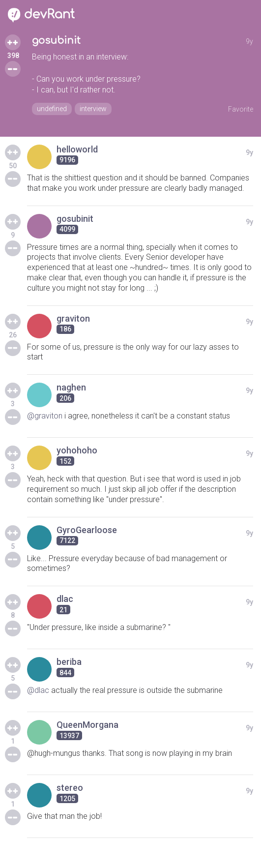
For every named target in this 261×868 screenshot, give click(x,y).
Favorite (241, 109)
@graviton (45, 416)
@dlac (38, 690)
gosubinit (56, 41)
